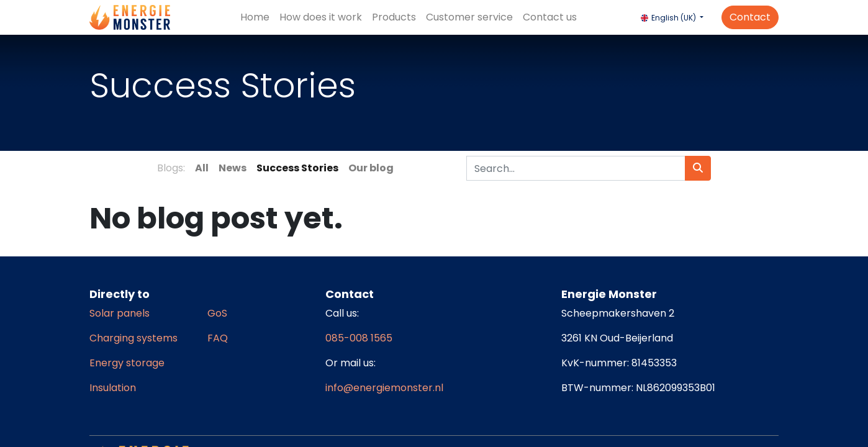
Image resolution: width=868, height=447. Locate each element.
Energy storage (127, 363)
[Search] (698, 168)
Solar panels (120, 313)
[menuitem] (255, 17)
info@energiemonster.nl (384, 388)
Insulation (113, 388)
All (202, 168)
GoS (217, 313)
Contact (750, 17)
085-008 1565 (359, 338)
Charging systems (133, 338)
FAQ (218, 338)
